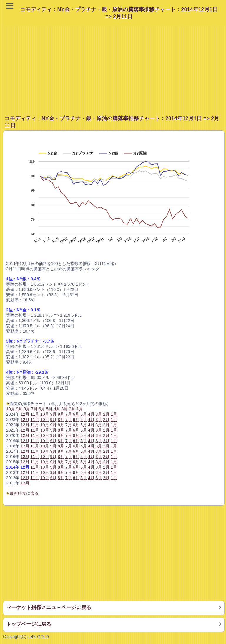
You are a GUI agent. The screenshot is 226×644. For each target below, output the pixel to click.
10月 (11, 409)
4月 (91, 478)
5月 (84, 478)
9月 (53, 478)
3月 (99, 478)
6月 (76, 478)
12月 (25, 462)
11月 (35, 478)
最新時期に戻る (24, 493)
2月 (106, 478)
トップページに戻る (29, 624)
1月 (114, 478)
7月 (69, 478)
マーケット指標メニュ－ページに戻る (49, 607)
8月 (61, 478)
